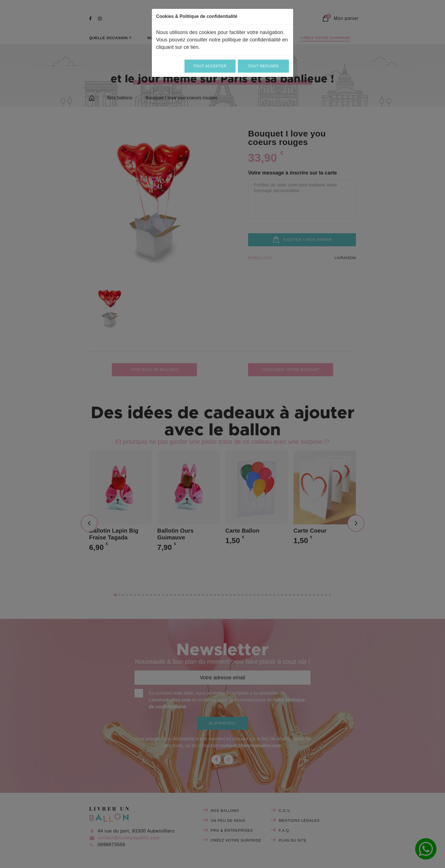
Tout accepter (210, 66)
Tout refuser (263, 66)
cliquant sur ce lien (177, 47)
